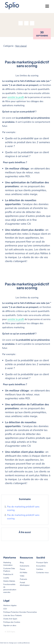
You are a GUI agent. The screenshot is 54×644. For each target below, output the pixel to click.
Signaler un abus (10, 625)
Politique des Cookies (12, 622)
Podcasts (23, 579)
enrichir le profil (16, 97)
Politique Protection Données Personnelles (20, 612)
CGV (5, 609)
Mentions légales (10, 605)
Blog (22, 563)
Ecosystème (41, 566)
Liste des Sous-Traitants (13, 615)
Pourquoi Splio (42, 563)
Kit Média (23, 573)
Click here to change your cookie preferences (15, 643)
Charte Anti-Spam (10, 619)
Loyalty (6, 578)
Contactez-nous (42, 573)
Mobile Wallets (9, 581)
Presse (22, 569)
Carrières (40, 569)
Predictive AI (8, 574)
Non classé (21, 46)
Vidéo (22, 576)
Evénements (25, 566)
